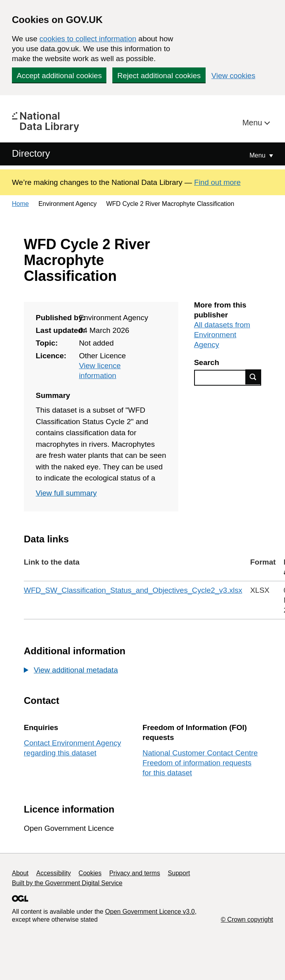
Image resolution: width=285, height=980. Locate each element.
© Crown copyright (247, 919)
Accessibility (53, 873)
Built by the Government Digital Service (67, 883)
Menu (253, 123)
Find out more (217, 182)
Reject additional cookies (159, 76)
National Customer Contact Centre (200, 753)
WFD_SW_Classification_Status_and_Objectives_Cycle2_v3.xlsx (133, 590)
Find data (253, 377)
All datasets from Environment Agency (222, 335)
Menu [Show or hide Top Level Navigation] (258, 155)
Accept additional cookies (59, 76)
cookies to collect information (88, 39)
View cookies (234, 76)
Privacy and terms (135, 873)
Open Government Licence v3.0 (150, 912)
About (20, 873)
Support (179, 873)
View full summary (66, 493)
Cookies (90, 873)
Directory (31, 153)
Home (20, 204)
